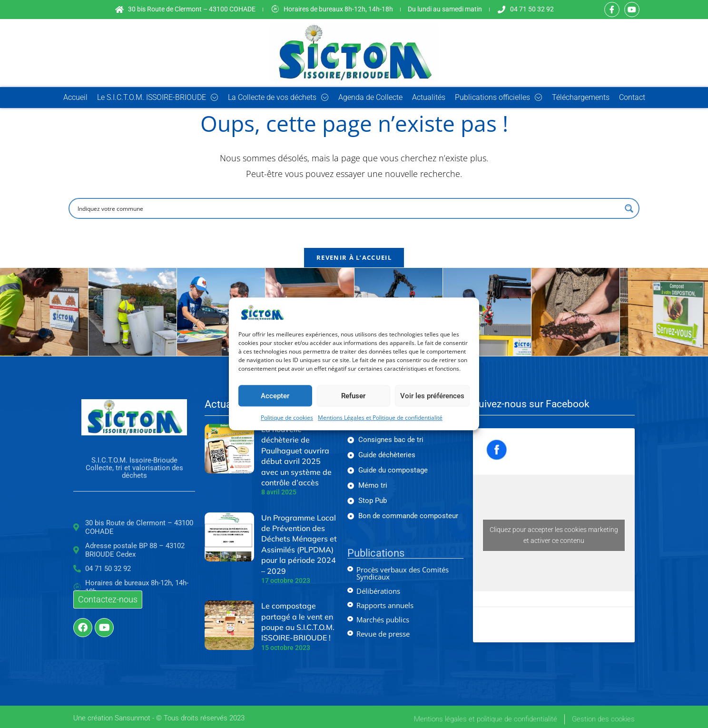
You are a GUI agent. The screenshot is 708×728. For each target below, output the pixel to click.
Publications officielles (499, 98)
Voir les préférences (432, 396)
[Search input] (348, 208)
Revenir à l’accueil (354, 257)
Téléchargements (581, 97)
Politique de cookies (287, 418)
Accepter (275, 396)
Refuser (353, 396)
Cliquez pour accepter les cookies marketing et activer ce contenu (554, 535)
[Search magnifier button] (629, 208)
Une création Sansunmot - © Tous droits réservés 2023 (159, 721)
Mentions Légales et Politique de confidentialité (380, 418)
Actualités (429, 97)
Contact (632, 97)
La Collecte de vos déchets (278, 98)
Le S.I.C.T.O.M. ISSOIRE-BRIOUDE (158, 98)
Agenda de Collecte (370, 97)
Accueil (75, 97)
